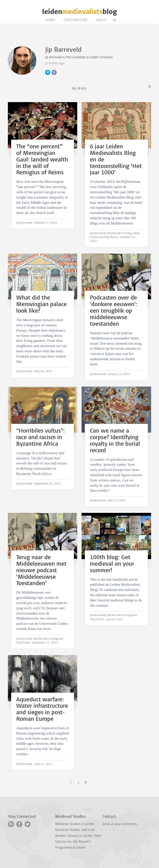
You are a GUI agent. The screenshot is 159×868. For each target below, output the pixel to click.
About (101, 20)
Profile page (57, 63)
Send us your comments (120, 824)
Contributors (76, 20)
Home (50, 20)
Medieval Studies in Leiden (75, 824)
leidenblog (79, 12)
